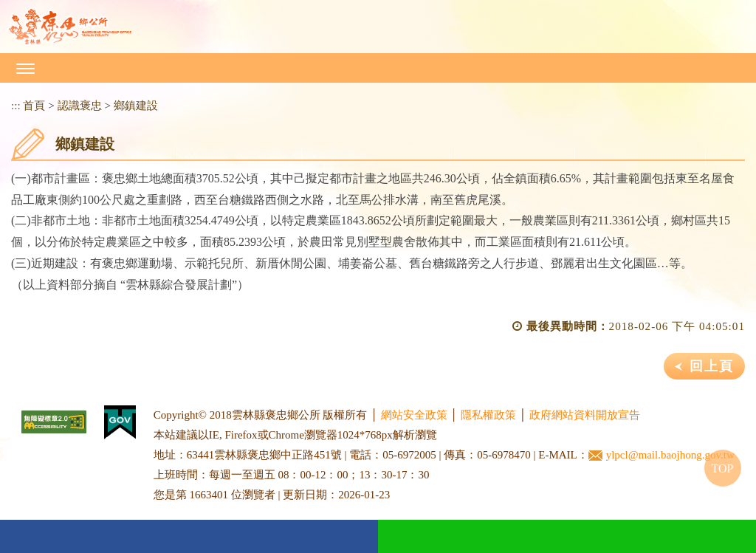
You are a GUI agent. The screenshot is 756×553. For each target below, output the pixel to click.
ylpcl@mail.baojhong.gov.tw (661, 455)
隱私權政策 (488, 415)
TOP (723, 468)
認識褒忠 (80, 105)
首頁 (34, 105)
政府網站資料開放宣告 (585, 415)
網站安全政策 (414, 415)
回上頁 (712, 366)
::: (16, 105)
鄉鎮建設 (136, 105)
